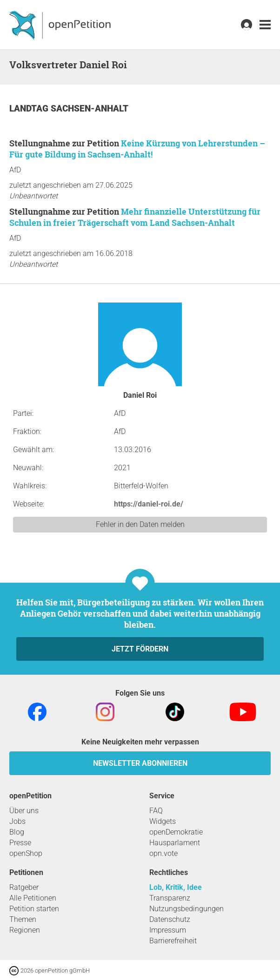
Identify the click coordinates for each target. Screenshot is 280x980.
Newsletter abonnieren (140, 763)
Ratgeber (24, 887)
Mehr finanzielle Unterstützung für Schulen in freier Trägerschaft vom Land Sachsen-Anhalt (135, 217)
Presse (20, 843)
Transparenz (170, 898)
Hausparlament (175, 843)
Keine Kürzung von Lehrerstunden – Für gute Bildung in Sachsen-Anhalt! (137, 149)
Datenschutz (170, 919)
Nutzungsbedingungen (187, 909)
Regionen (25, 930)
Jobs (17, 821)
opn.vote (163, 853)
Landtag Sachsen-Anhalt (69, 109)
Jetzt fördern (140, 649)
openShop (26, 853)
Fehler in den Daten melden (140, 524)
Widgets (163, 821)
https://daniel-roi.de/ (149, 504)
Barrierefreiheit (173, 941)
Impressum (168, 930)
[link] (265, 25)
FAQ (156, 811)
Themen (23, 919)
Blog (17, 832)
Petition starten (34, 909)
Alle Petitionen (33, 898)
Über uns (24, 811)
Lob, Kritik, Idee (176, 887)
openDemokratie (176, 832)
